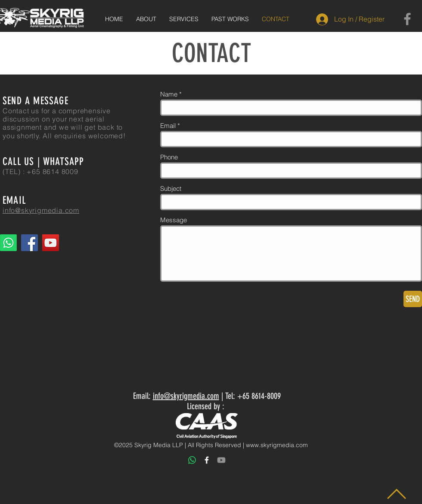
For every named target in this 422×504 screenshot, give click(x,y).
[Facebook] (407, 19)
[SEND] (413, 299)
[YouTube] (51, 243)
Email (168, 126)
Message (174, 220)
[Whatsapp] (8, 243)
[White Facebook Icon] (207, 460)
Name (169, 94)
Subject (171, 188)
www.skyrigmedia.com (277, 445)
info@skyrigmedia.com (186, 396)
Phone (169, 157)
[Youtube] (221, 460)
